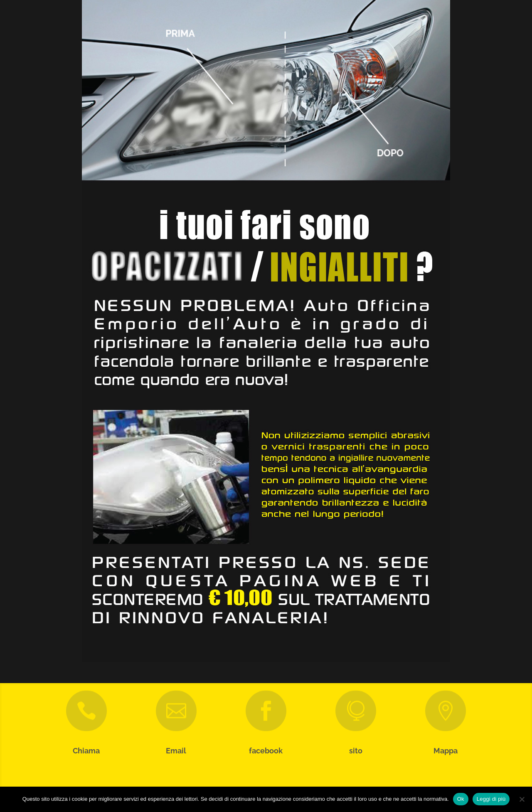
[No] (522, 799)
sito (356, 751)
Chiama (86, 751)
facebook (266, 751)
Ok (461, 799)
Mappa (446, 751)
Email (176, 751)
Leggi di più (491, 799)
